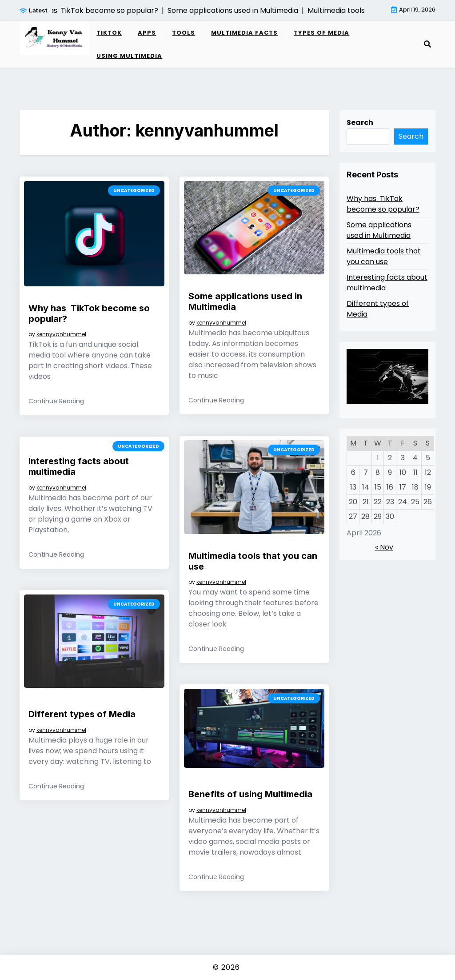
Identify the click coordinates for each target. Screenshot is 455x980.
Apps (147, 33)
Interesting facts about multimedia (79, 466)
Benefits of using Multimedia (250, 794)
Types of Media (321, 33)
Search (360, 122)
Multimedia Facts (244, 33)
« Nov (384, 547)
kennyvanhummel (61, 334)
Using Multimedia (129, 56)
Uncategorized (134, 191)
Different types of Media (82, 714)
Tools (184, 33)
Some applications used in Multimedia (245, 301)
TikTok (109, 33)
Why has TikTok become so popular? (89, 313)
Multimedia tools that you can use (253, 561)
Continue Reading (56, 401)
